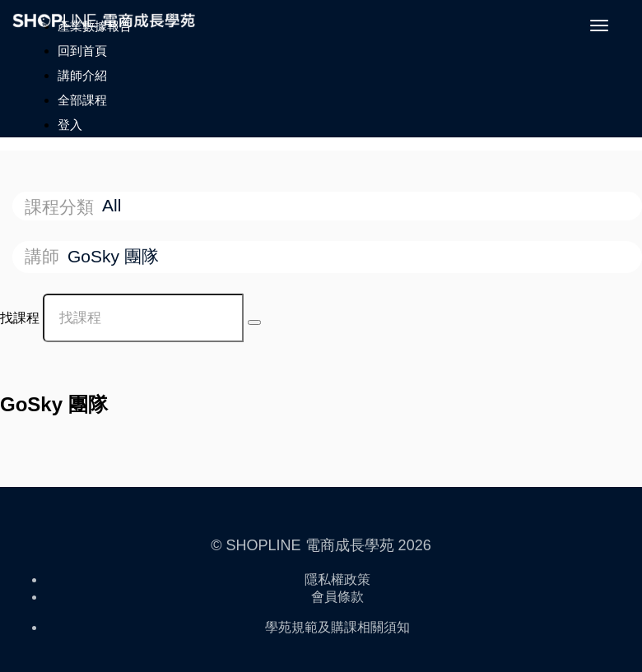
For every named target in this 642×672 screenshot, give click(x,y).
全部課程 (82, 100)
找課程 (20, 318)
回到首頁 (82, 51)
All (114, 205)
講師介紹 (82, 75)
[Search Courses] (254, 322)
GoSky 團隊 (116, 256)
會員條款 (337, 597)
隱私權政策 (337, 579)
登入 (70, 125)
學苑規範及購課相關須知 (337, 627)
